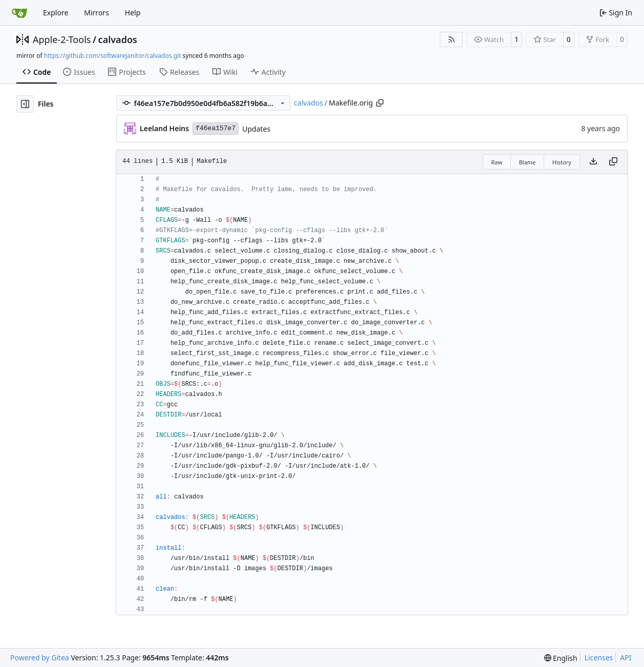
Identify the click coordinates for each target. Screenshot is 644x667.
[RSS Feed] (452, 39)
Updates (256, 129)
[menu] (561, 658)
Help (133, 13)
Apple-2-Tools (62, 39)
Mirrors (96, 13)
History (562, 162)
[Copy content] (613, 162)
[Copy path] (380, 103)
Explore (56, 13)
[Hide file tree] (25, 104)
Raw (497, 162)
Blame (528, 162)
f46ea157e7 (216, 128)
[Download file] (593, 162)
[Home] (19, 13)
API (626, 658)
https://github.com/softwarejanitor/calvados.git (113, 56)
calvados (118, 39)
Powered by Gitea (40, 658)
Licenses (599, 658)
